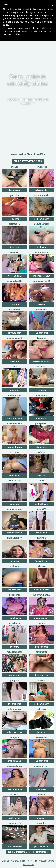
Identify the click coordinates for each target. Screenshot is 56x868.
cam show (15, 504)
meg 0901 (42, 509)
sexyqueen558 (42, 224)
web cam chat (42, 190)
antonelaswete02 (41, 281)
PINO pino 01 (41, 424)
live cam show (15, 789)
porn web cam (14, 847)
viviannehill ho (15, 424)
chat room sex (41, 618)
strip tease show (42, 276)
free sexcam (15, 675)
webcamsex (15, 476)
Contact (15, 861)
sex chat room (15, 447)
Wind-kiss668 (15, 481)
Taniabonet (41, 737)
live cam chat (42, 333)
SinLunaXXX (41, 652)
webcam (15, 361)
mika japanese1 (15, 652)
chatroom (15, 304)
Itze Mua (41, 538)
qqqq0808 (15, 680)
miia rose (41, 566)
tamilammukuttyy (41, 595)
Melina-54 (15, 566)
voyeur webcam (15, 533)
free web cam (41, 561)
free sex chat (42, 647)
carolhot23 (15, 623)
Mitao (15, 367)
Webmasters (29, 865)
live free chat (15, 704)
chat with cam (41, 504)
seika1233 (14, 795)
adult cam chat (14, 732)
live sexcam (15, 190)
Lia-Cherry (15, 452)
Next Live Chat (37, 154)
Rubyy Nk (41, 709)
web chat (15, 390)
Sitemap (6, 861)
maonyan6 (41, 395)
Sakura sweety (42, 766)
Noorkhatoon (15, 395)
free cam (15, 247)
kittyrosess (42, 167)
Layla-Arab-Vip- (15, 709)
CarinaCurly (15, 224)
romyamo (41, 680)
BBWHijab (41, 795)
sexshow (15, 561)
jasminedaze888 (15, 281)
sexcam (41, 304)
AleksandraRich (15, 538)
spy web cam (15, 333)
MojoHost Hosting (29, 861)
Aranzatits (41, 823)
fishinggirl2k (15, 823)
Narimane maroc (14, 509)
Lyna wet (41, 338)
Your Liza (15, 195)
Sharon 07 (41, 623)
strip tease (41, 447)
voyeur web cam (41, 361)
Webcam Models (46, 861)
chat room (42, 789)
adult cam (41, 247)
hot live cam (15, 818)
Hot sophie (15, 595)
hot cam (42, 732)
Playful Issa (41, 452)
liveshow (41, 390)
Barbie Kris (41, 310)
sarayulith (14, 737)
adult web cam (14, 419)
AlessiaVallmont (14, 766)
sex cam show (41, 219)
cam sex (41, 818)
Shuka (41, 481)
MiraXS (15, 167)
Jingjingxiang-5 (15, 338)
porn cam (41, 476)
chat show (41, 419)
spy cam (14, 219)
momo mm (15, 310)
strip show (41, 533)
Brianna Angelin (41, 195)
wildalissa (14, 252)
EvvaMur (42, 367)
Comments (17, 154)
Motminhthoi (41, 252)
